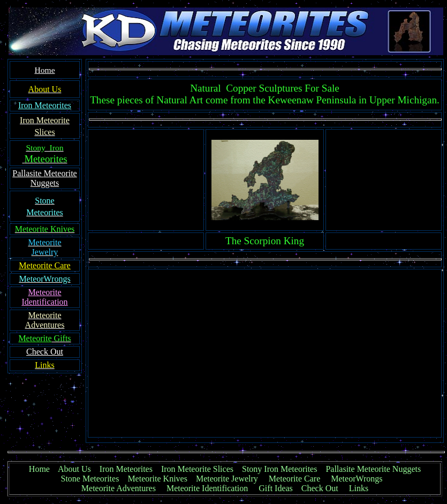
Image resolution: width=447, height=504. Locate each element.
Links (359, 488)
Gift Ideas (276, 488)
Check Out (320, 488)
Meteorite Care (294, 479)
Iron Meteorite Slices (197, 469)
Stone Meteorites (90, 479)
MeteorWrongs (357, 479)
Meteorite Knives (157, 479)
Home (39, 469)
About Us (74, 469)
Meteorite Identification (207, 488)
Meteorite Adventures (119, 488)
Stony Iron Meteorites (284, 469)
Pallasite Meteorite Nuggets (373, 469)
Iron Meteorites (126, 469)
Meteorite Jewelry (230, 479)
